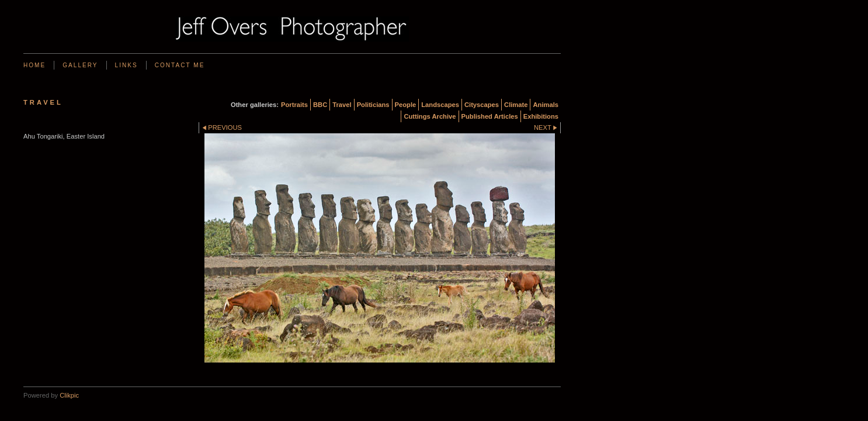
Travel (342, 105)
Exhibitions (541, 116)
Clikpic (69, 395)
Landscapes (440, 105)
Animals (546, 105)
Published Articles (490, 116)
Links (126, 65)
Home (34, 65)
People (406, 105)
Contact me (180, 65)
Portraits (294, 105)
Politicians (373, 105)
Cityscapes (482, 105)
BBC (320, 105)
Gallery (80, 65)
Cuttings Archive (430, 116)
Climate (516, 105)
